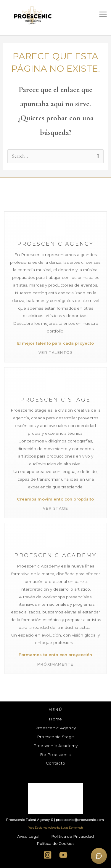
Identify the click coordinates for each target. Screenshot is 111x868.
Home (55, 719)
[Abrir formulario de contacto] (99, 856)
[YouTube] (63, 855)
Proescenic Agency (56, 728)
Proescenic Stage (55, 737)
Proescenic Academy (56, 746)
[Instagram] (48, 855)
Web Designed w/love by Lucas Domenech (56, 828)
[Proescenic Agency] (55, 287)
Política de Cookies (56, 844)
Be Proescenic (55, 754)
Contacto (55, 763)
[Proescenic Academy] (55, 598)
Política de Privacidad (73, 836)
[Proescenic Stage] (55, 443)
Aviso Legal (28, 836)
